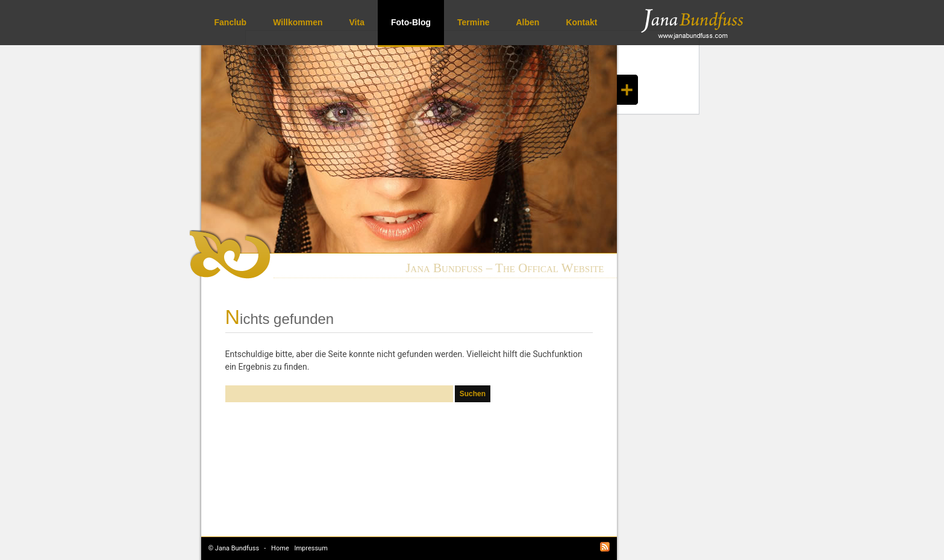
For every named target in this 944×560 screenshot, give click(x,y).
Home (280, 548)
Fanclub (231, 22)
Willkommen (298, 22)
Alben (527, 22)
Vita (357, 22)
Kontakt (581, 22)
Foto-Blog (411, 22)
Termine (473, 22)
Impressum (311, 548)
